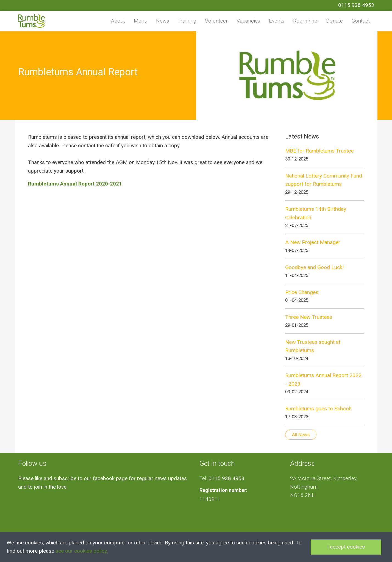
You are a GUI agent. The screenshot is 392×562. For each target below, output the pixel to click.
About (118, 21)
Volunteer (216, 21)
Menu (141, 21)
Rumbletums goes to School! (318, 409)
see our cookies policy (81, 551)
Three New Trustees (309, 317)
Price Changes (302, 292)
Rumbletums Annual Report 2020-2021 (75, 184)
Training (187, 21)
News (162, 21)
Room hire (305, 21)
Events (277, 21)
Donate (334, 21)
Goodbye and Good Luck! (314, 267)
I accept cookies (346, 547)
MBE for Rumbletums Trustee (319, 151)
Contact (361, 21)
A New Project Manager (313, 242)
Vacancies (248, 21)
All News (301, 434)
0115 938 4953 (356, 5)
